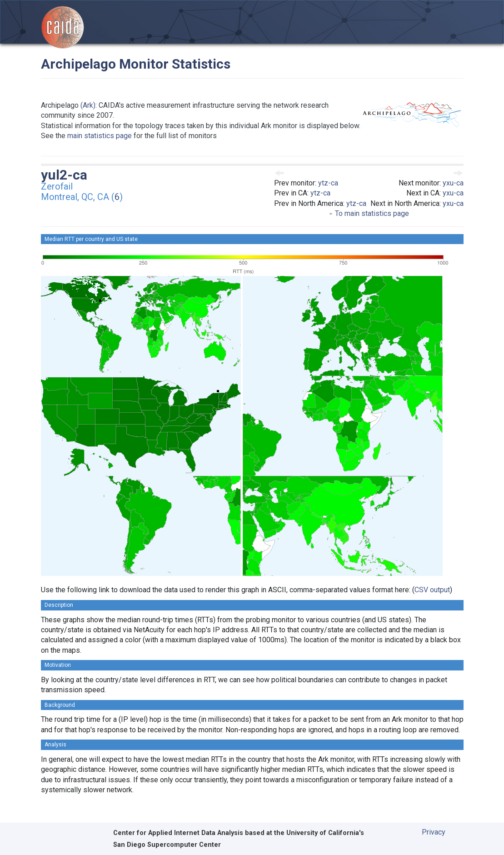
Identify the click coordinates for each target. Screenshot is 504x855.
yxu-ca (453, 183)
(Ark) (88, 105)
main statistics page (100, 136)
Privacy (434, 832)
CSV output (432, 590)
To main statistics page (369, 213)
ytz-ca (328, 183)
